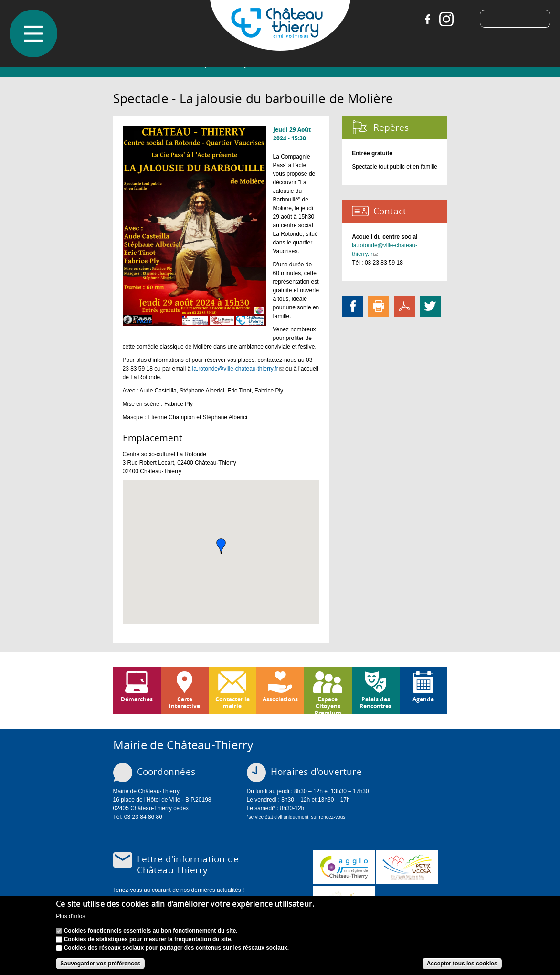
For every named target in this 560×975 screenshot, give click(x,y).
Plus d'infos (70, 916)
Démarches (137, 699)
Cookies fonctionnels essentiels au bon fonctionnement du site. (151, 931)
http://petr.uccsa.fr (407, 867)
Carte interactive (185, 703)
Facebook (423, 19)
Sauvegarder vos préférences (100, 964)
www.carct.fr (344, 867)
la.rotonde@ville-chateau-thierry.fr (238, 369)
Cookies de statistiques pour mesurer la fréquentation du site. (148, 939)
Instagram (443, 19)
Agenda (423, 699)
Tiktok (462, 19)
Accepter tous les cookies (462, 964)
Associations (280, 699)
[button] (221, 546)
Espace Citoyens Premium (328, 705)
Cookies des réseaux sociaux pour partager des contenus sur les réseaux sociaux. (177, 948)
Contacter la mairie (232, 703)
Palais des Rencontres (375, 703)
